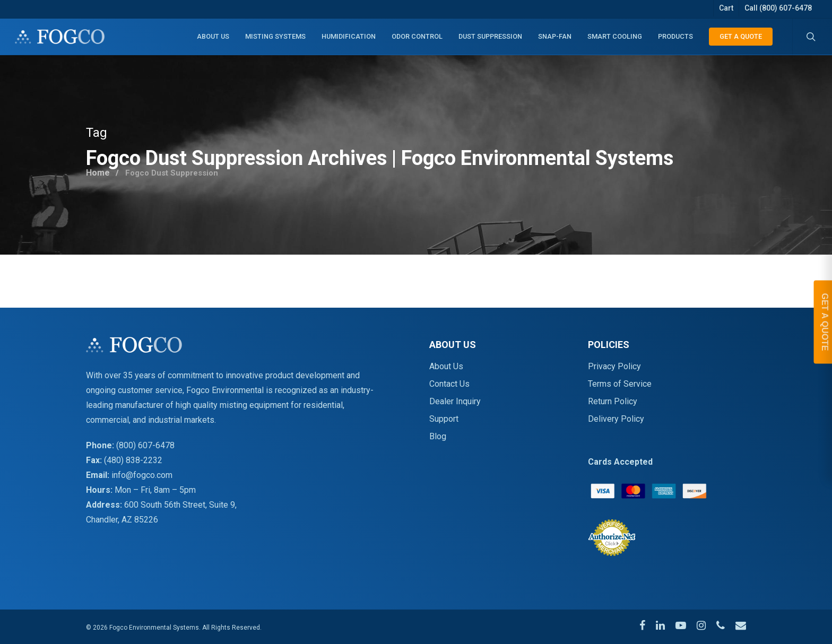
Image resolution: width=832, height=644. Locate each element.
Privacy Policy (614, 366)
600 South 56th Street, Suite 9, (180, 505)
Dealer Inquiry (455, 401)
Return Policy (613, 401)
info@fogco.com (142, 475)
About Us (446, 366)
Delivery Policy (616, 419)
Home (99, 170)
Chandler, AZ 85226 (122, 520)
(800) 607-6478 (145, 445)
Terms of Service (620, 384)
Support (444, 419)
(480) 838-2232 (133, 460)
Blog (438, 436)
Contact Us (449, 384)
